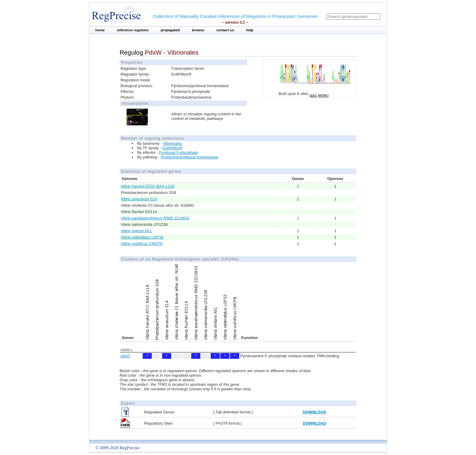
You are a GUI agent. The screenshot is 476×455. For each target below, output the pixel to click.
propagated (170, 30)
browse (198, 30)
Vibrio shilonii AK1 (136, 231)
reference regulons (133, 30)
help (250, 30)
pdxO (125, 356)
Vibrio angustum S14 (139, 199)
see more (319, 96)
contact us (225, 30)
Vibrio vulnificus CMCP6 (142, 244)
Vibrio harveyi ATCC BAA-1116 (148, 186)
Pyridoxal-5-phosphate (178, 153)
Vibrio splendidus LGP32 (142, 237)
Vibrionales (173, 143)
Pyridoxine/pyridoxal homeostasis (189, 157)
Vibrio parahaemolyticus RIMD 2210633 (155, 218)
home (100, 30)
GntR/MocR (172, 148)
